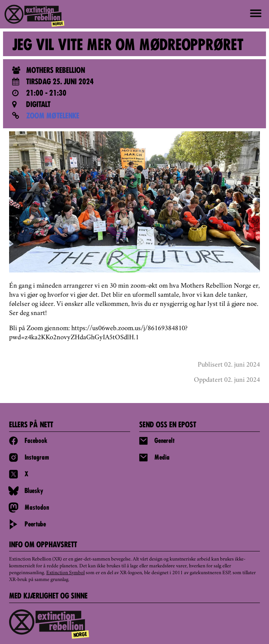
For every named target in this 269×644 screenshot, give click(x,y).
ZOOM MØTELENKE (53, 117)
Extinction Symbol (65, 573)
